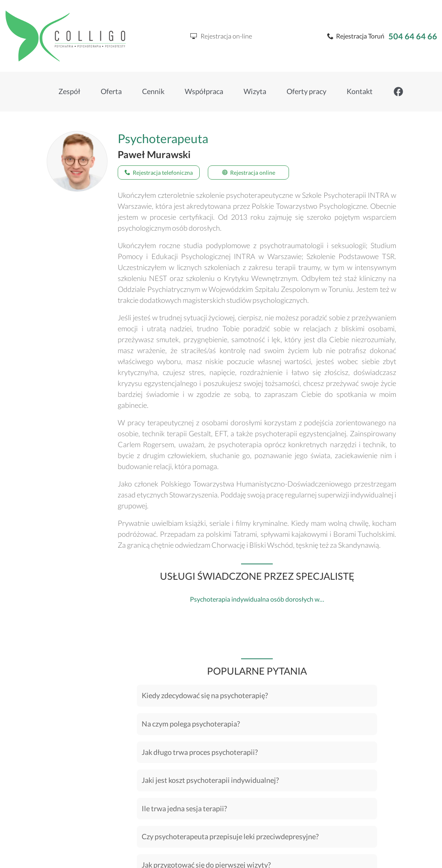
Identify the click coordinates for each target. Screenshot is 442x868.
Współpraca (204, 91)
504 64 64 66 (413, 36)
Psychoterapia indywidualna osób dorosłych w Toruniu (266, 599)
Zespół (69, 91)
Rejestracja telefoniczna (159, 173)
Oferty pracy (306, 91)
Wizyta (255, 91)
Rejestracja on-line (221, 36)
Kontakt (360, 91)
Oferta (111, 91)
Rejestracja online (249, 173)
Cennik (153, 91)
